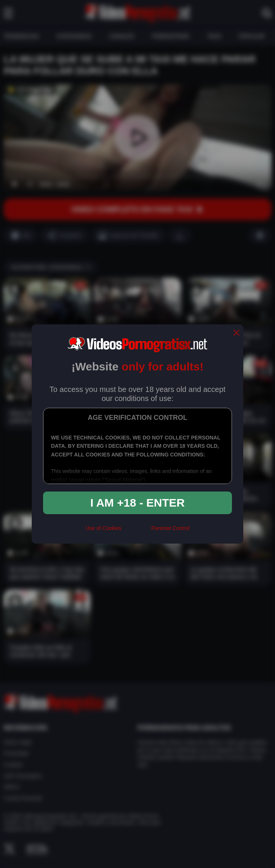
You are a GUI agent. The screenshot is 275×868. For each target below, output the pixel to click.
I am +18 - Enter (137, 503)
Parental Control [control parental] (170, 528)
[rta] (136, 531)
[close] (236, 333)
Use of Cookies (103, 528)
